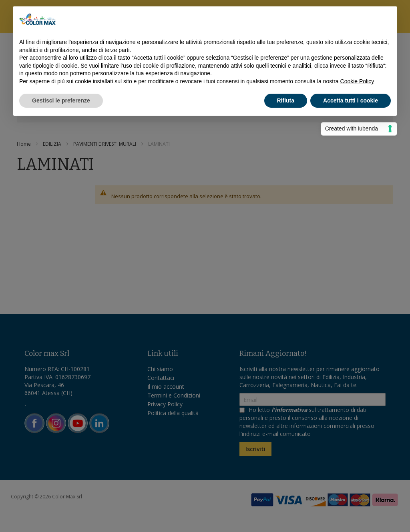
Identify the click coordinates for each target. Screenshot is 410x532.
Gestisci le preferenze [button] (61, 100)
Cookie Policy (357, 81)
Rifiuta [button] (286, 100)
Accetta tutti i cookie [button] (351, 100)
